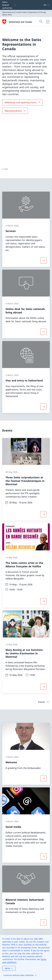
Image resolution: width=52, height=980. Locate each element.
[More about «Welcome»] (43, 730)
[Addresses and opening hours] (22, 102)
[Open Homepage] (17, 22)
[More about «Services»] (43, 212)
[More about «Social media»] (43, 808)
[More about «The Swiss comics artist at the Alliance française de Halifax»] (43, 553)
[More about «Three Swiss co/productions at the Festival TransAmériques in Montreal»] (43, 466)
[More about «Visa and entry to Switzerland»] (43, 359)
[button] (47, 894)
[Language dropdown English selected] (46, 5)
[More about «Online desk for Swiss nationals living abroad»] (43, 284)
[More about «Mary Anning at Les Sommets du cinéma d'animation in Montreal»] (43, 639)
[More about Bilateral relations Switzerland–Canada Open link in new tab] (43, 875)
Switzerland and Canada (20, 22)
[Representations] (15, 111)
